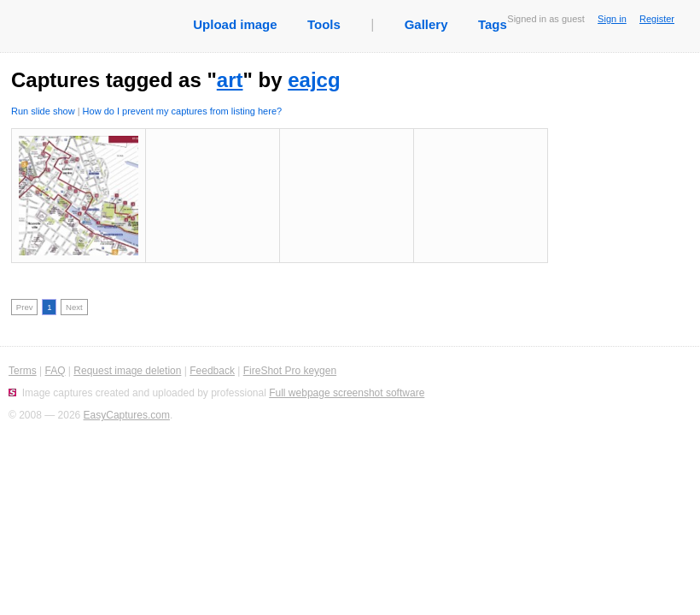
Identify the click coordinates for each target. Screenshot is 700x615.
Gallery (426, 24)
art (230, 80)
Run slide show (43, 111)
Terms (23, 371)
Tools (324, 24)
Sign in (612, 19)
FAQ (55, 371)
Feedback (212, 371)
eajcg (314, 80)
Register (657, 19)
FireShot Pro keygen (290, 371)
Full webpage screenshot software (347, 393)
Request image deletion (127, 371)
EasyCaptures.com (127, 415)
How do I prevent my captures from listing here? (183, 111)
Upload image (235, 24)
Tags (493, 24)
